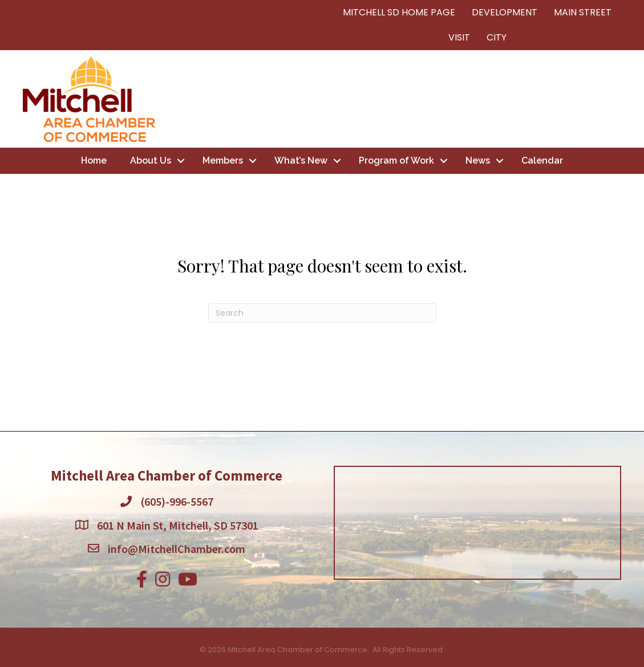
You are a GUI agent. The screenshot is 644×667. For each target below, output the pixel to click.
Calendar (542, 160)
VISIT (459, 37)
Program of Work (396, 160)
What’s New (301, 160)
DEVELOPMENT (505, 12)
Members (223, 160)
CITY (497, 37)
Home (94, 160)
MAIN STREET (583, 12)
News (478, 160)
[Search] (322, 313)
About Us (151, 160)
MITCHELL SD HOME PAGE (399, 12)
